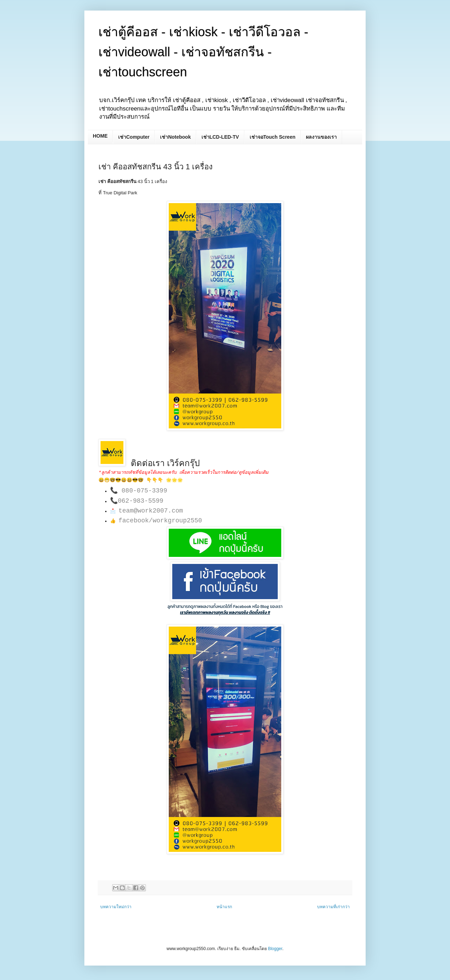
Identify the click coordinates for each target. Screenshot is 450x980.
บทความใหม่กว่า (116, 907)
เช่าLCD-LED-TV (220, 137)
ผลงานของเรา (321, 137)
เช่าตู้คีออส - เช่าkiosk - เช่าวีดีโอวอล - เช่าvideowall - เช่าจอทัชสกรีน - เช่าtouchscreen (203, 52)
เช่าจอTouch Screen (273, 137)
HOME (100, 136)
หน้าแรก (224, 907)
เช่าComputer (134, 137)
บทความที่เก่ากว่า (333, 907)
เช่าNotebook (175, 137)
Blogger (275, 949)
